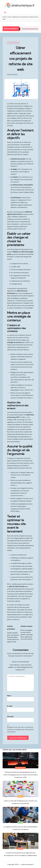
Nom (9, 696)
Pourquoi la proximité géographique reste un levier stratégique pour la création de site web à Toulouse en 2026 (20, 775)
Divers (20, 796)
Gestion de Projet (13, 43)
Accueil (5, 17)
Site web (10, 717)
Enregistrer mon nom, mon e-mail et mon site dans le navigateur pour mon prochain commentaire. (20, 729)
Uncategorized (20, 768)
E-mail (10, 706)
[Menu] (5, 12)
